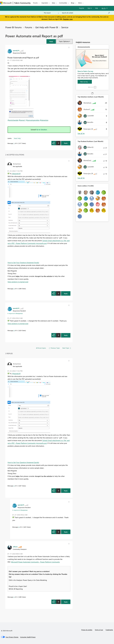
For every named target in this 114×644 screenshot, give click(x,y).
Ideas (54, 3)
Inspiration (45, 3)
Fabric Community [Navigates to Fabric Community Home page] (22, 3)
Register (82, 8)
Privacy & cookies (87, 630)
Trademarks (109, 630)
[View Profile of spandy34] (16, 50)
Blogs (73, 3)
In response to (15, 313)
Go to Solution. (42, 130)
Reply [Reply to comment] (66, 293)
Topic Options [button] (64, 41)
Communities (63, 3)
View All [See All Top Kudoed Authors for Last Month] (81, 178)
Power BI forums (13, 27)
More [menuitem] (80, 3)
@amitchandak (13, 120)
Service (65, 27)
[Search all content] (86, 13)
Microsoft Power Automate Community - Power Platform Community (35, 562)
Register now (68, 19)
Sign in (90, 8)
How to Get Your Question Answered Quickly (23, 263)
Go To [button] (104, 8)
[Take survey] (85, 82)
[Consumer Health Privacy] (28, 637)
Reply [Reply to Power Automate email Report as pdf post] (66, 143)
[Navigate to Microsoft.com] (6, 3)
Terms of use (99, 630)
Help (96, 8)
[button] (51, 41)
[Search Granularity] (51, 13)
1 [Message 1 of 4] (14, 143)
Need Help (17, 138)
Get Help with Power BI (47, 27)
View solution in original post (18, 282)
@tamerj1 (22, 120)
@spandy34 (16, 174)
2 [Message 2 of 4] (14, 597)
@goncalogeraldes (33, 120)
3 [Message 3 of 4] (14, 289)
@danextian (44, 120)
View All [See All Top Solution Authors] (81, 133)
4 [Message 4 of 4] (14, 330)
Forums (35, 3)
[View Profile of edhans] (15, 547)
